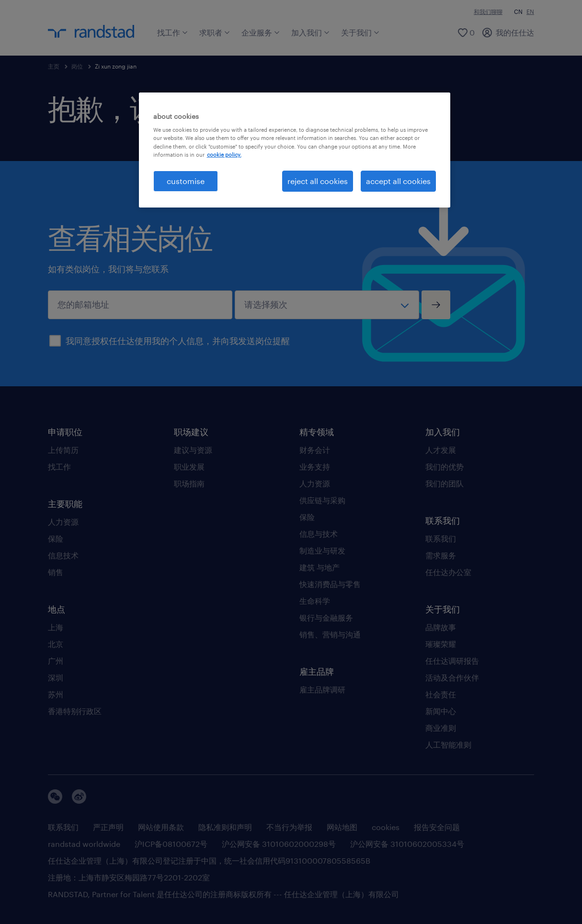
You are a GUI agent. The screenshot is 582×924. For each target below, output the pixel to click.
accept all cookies (398, 181)
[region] (295, 150)
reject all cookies (318, 181)
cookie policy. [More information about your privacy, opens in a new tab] (224, 155)
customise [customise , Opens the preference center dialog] (186, 181)
